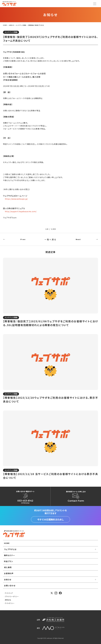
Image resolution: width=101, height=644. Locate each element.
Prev (23, 239)
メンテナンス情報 (11, 32)
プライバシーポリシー (12, 596)
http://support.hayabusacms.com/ (21, 211)
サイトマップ (9, 593)
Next (78, 239)
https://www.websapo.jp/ (16, 199)
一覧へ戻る (51, 239)
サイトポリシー (10, 603)
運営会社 (8, 600)
